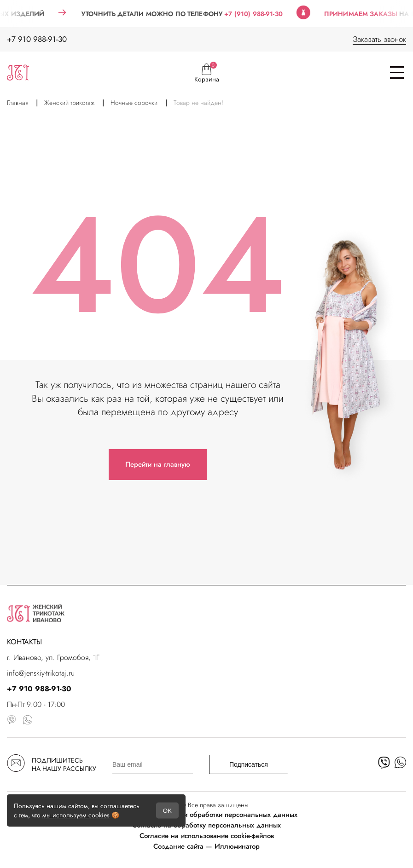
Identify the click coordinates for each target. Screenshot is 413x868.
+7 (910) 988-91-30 (259, 14)
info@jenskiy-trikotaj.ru (41, 673)
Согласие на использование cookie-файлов (207, 836)
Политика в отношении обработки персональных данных (206, 815)
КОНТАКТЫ (24, 642)
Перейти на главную (158, 464)
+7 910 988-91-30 (37, 39)
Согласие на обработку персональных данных (206, 825)
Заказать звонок (379, 39)
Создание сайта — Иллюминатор (206, 846)
